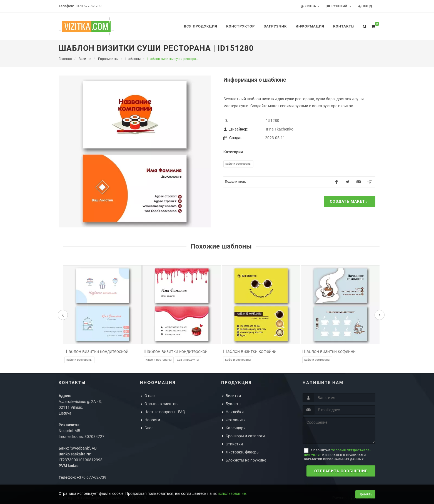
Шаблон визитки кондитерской (96, 351)
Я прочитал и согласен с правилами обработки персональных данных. (337, 455)
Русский (339, 6)
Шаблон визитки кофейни (250, 351)
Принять (365, 494)
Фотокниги (236, 420)
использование (232, 493)
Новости (152, 420)
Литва (310, 6)
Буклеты (234, 404)
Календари (236, 428)
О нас (149, 396)
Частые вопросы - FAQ (165, 412)
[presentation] (63, 315)
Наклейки (235, 412)
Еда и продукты (188, 360)
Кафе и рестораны (238, 164)
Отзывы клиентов (161, 404)
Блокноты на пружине (246, 460)
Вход (365, 6)
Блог (149, 428)
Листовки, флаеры (243, 452)
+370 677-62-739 (88, 6)
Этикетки (234, 444)
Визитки (233, 396)
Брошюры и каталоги (245, 436)
